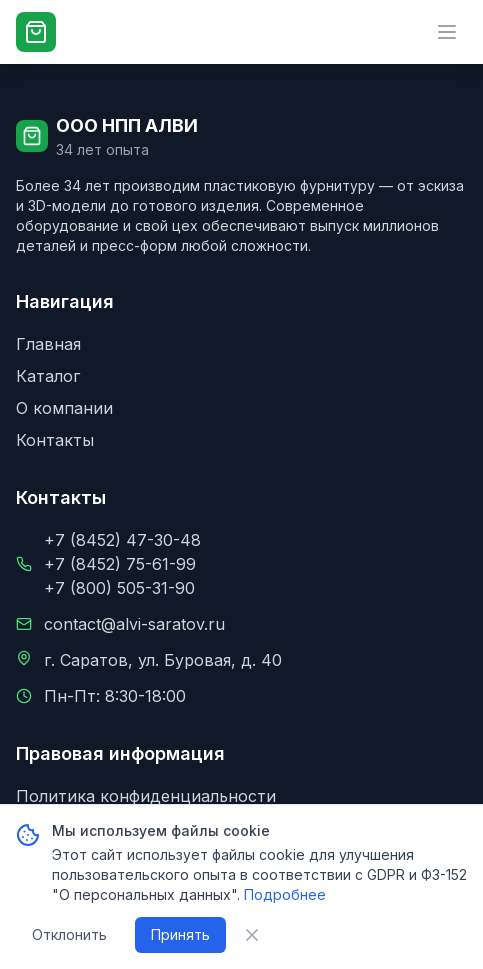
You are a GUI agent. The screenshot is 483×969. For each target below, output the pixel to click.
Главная (48, 344)
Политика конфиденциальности (146, 796)
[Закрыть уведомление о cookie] (252, 935)
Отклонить (69, 934)
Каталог (48, 376)
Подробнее (285, 894)
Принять (180, 934)
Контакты (55, 440)
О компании (64, 408)
